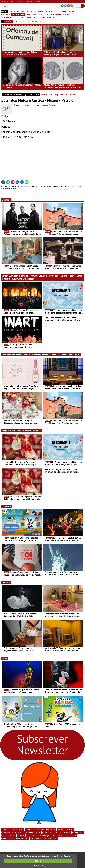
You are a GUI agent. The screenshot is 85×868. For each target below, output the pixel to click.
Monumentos (7, 832)
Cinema (65, 276)
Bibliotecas (51, 829)
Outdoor (6, 506)
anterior (44, 95)
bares (43, 18)
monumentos (6, 15)
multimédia (23, 21)
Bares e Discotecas (33, 355)
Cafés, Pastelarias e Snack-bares (56, 832)
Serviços (21, 835)
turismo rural (54, 12)
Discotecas (30, 829)
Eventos (6, 200)
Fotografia (55, 276)
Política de (38, 866)
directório (8, 21)
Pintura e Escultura (40, 276)
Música (8, 279)
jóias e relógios (44, 15)
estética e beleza (31, 15)
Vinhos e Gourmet (58, 355)
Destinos (36, 430)
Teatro (73, 276)
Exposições (29, 279)
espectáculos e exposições (60, 15)
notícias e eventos (34, 21)
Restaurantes (17, 355)
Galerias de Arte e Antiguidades (15, 838)
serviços (36, 18)
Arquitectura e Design (20, 276)
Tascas (46, 355)
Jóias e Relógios (44, 835)
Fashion (6, 582)
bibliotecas (72, 12)
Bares (21, 829)
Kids (5, 658)
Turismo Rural (24, 430)
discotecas (50, 18)
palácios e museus (18, 15)
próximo (73, 95)
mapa (15, 21)
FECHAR (38, 861)
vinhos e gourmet (41, 12)
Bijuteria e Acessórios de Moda (44, 838)
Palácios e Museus (66, 829)
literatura (28, 18)
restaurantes (14, 12)
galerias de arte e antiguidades (12, 18)
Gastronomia (74, 355)
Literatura (17, 279)
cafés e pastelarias (27, 12)
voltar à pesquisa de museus (59, 95)
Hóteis (13, 430)
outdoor (64, 12)
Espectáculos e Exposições (65, 835)
